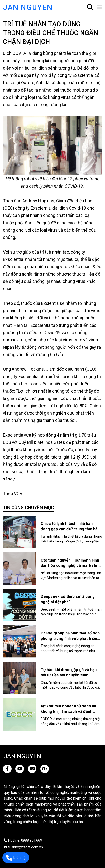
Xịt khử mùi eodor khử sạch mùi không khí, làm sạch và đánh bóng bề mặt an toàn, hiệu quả (70, 711)
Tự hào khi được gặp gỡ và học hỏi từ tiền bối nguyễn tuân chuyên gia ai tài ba (69, 675)
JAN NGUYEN (28, 7)
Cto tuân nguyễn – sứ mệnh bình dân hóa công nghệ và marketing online (71, 566)
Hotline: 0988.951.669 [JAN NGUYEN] (23, 841)
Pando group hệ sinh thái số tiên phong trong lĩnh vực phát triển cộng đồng (70, 638)
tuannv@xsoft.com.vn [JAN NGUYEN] (23, 847)
